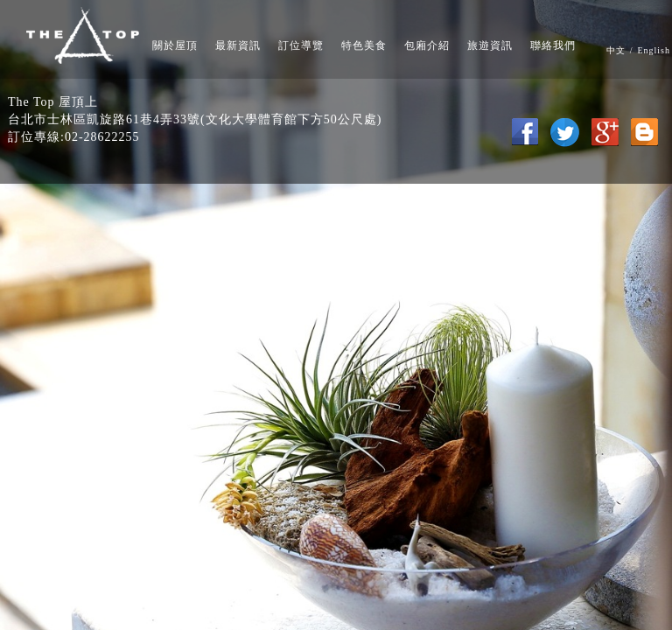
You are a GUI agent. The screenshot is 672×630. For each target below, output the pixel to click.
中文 (616, 50)
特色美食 (364, 45)
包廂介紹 (427, 45)
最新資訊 (238, 45)
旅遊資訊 (490, 45)
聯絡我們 (553, 45)
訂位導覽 (301, 45)
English (654, 50)
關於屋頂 (175, 45)
